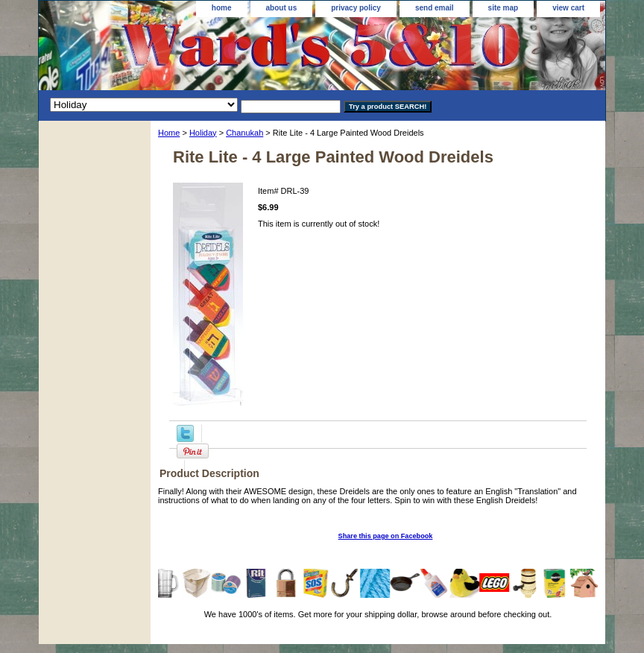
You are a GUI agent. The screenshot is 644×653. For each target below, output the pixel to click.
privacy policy (356, 8)
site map (503, 8)
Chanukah (244, 133)
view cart (568, 8)
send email (435, 8)
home (222, 8)
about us (282, 8)
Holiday (203, 133)
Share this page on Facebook (386, 536)
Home (169, 133)
